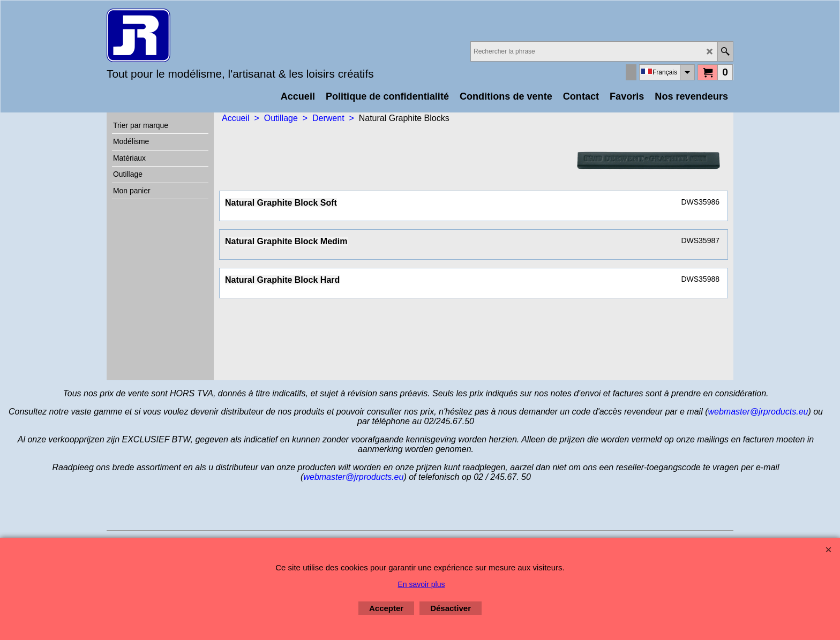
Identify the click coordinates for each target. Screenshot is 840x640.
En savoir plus (422, 584)
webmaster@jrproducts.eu (758, 412)
